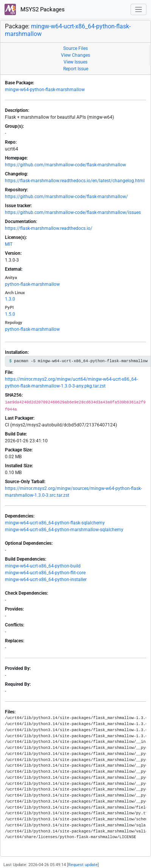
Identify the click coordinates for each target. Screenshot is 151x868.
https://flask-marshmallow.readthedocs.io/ (49, 228)
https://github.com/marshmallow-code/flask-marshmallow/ (66, 197)
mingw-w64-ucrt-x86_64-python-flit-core (45, 573)
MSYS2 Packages (35, 9)
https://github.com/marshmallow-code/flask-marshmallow (65, 165)
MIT (9, 244)
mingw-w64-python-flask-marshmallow (45, 90)
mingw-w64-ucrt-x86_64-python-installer (46, 580)
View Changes (75, 55)
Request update (83, 865)
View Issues (75, 62)
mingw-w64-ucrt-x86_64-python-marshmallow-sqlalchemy (64, 530)
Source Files (75, 48)
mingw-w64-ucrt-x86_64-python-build (43, 566)
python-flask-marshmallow (32, 284)
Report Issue (76, 69)
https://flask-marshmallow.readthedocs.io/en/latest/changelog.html (75, 181)
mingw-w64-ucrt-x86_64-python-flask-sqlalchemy (55, 523)
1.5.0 (10, 314)
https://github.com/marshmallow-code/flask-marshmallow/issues (73, 212)
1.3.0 (10, 299)
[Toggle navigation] (139, 10)
